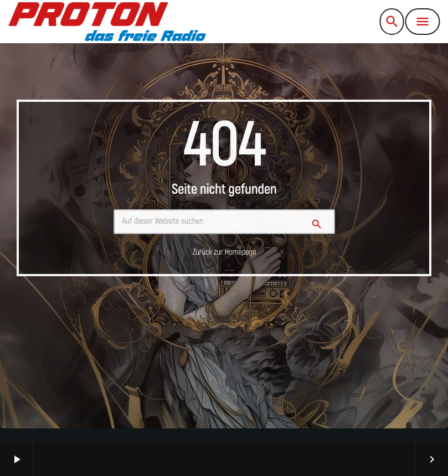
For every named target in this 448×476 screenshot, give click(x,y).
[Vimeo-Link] (107, 22)
